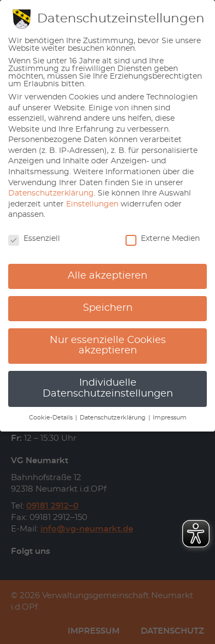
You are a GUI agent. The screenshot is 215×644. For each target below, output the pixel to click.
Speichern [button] (108, 308)
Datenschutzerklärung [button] (114, 418)
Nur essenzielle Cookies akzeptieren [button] (108, 346)
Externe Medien (163, 239)
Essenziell (34, 239)
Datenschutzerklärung (51, 193)
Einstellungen (92, 204)
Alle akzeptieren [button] (107, 276)
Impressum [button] (170, 418)
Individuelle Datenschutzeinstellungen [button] (108, 388)
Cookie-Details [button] (52, 418)
